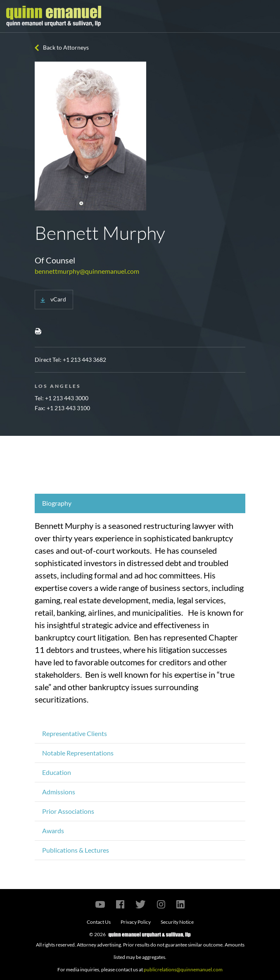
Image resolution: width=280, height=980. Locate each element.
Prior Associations (68, 811)
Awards (53, 831)
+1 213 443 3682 (84, 360)
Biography (57, 503)
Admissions (59, 792)
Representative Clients (75, 733)
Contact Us (99, 922)
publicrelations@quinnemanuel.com (183, 969)
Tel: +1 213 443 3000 (62, 398)
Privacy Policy (136, 922)
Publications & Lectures (76, 850)
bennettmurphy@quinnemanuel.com (87, 271)
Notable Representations (78, 753)
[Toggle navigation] (266, 16)
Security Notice (177, 922)
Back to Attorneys (66, 47)
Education (57, 772)
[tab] (140, 503)
